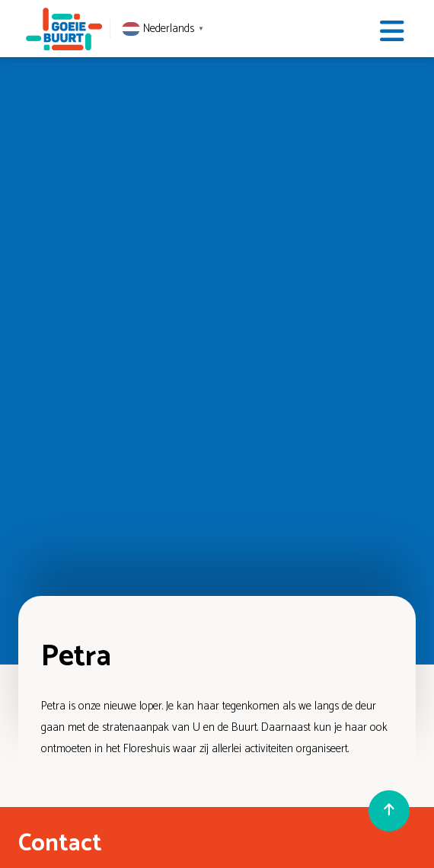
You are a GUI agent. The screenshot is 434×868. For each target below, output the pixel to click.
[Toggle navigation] (392, 31)
